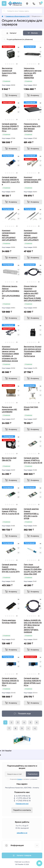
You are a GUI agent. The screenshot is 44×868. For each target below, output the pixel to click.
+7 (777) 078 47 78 (23, 798)
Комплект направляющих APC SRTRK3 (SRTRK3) (33, 180)
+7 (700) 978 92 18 (23, 801)
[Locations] (27, 3)
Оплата (20, 779)
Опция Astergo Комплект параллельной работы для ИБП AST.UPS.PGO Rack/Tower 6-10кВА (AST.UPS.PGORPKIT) (33, 293)
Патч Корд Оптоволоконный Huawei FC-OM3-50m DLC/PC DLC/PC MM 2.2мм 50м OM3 (33, 569)
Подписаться (33, 774)
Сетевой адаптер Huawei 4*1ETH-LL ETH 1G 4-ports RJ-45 (11, 511)
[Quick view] (19, 47)
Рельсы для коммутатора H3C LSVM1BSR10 (9, 409)
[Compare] (19, 56)
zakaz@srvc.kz (22, 833)
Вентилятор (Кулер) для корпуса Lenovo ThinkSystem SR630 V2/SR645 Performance (33, 351)
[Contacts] (34, 3)
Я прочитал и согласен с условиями (24, 779)
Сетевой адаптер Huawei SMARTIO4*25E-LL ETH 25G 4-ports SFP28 (31, 514)
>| (35, 728)
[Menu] (4, 3)
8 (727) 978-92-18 (23, 796)
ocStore (27, 862)
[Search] (4, 11)
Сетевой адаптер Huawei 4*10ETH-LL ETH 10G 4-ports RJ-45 (33, 460)
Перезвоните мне (22, 804)
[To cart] (11, 95)
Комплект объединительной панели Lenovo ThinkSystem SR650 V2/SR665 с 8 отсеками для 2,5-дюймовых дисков (10, 354)
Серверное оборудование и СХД (18, 16)
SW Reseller (7, 751)
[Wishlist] (19, 52)
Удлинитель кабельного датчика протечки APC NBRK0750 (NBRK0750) (33, 73)
